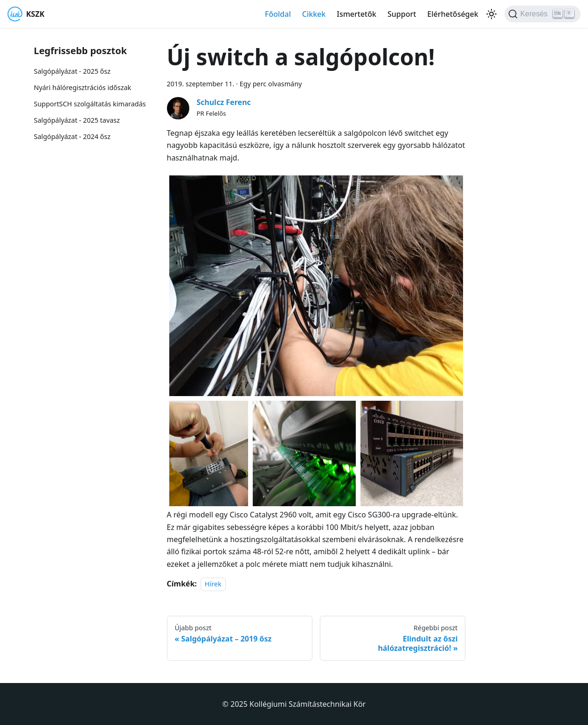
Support (402, 14)
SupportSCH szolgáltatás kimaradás (90, 104)
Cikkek (314, 14)
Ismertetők (356, 14)
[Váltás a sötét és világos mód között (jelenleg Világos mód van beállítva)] (491, 14)
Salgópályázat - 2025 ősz (72, 71)
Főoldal (278, 14)
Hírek (213, 584)
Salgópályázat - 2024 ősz (72, 136)
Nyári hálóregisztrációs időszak (83, 87)
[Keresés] (543, 14)
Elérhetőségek (453, 14)
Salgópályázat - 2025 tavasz (77, 120)
